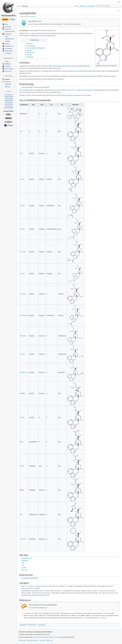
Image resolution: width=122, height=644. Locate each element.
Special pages (9, 99)
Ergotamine (23, 114)
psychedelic (47, 36)
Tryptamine (25, 561)
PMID (83, 616)
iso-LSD (22, 393)
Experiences (8, 29)
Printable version (9, 100)
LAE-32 (22, 417)
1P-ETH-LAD (24, 315)
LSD (21, 153)
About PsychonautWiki (33, 640)
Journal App (8, 53)
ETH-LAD (23, 294)
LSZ (21, 514)
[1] (38, 30)
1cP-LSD (23, 252)
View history (91, 6)
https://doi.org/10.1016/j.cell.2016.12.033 (37, 595)
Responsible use (26, 558)
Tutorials (7, 44)
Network (7, 79)
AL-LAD (22, 354)
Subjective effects (9, 39)
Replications (8, 34)
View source (83, 6)
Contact (12, 19)
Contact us (8, 64)
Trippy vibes (8, 84)
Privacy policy (22, 640)
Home (6, 24)
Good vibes (8, 82)
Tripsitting (7, 41)
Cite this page (9, 106)
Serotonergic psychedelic (42, 87)
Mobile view (49, 640)
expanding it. (77, 24)
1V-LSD (22, 274)
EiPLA (22, 490)
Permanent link (9, 102)
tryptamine (68, 66)
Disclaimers (42, 640)
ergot (77, 33)
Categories (23, 625)
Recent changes (9, 69)
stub (39, 21)
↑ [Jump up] (24, 613)
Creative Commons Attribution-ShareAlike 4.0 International (47, 637)
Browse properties (9, 108)
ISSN (62, 616)
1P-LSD (22, 206)
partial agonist (89, 90)
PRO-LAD (23, 336)
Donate (5, 19)
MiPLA (22, 466)
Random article (9, 51)
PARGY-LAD (24, 372)
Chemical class (32, 625)
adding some (43, 608)
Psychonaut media (10, 32)
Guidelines (8, 66)
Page (19, 6)
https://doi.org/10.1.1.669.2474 (31, 588)
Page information (9, 104)
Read (77, 6)
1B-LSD (22, 229)
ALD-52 (22, 179)
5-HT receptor (76, 90)
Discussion (25, 6)
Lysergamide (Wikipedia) (29, 578)
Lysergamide (32, 16)
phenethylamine (57, 66)
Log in (119, 2)
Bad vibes (7, 87)
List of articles (8, 49)
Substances (8, 27)
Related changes (9, 97)
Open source (8, 71)
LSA (21, 131)
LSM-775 (23, 539)
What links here (9, 95)
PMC (73, 616)
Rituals (7, 36)
